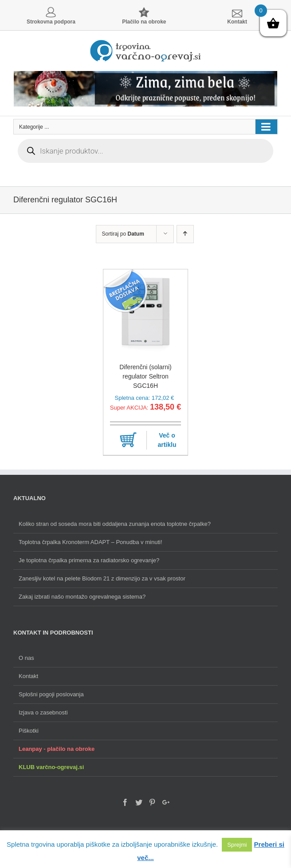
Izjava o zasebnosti (43, 712)
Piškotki (29, 731)
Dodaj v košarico (128, 440)
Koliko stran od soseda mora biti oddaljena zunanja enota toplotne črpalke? (115, 524)
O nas (26, 658)
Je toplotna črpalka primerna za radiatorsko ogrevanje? (89, 560)
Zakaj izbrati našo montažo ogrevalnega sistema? (82, 597)
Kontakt (28, 676)
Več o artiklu (167, 440)
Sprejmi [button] (237, 845)
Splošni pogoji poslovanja (51, 694)
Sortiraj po (123, 234)
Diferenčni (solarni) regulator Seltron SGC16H (145, 376)
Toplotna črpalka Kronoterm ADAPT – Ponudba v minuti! (90, 542)
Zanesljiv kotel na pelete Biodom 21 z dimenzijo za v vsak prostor (102, 578)
